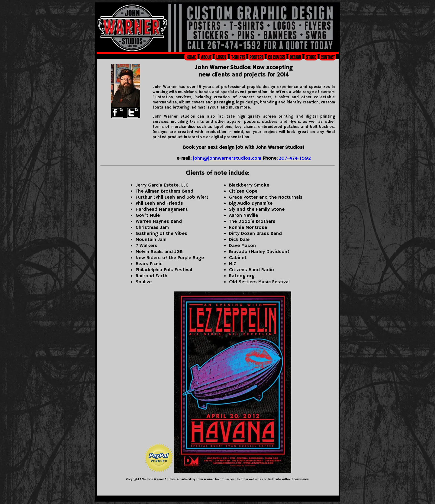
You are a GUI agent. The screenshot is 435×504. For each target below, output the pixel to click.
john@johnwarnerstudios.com (227, 158)
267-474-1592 (295, 158)
